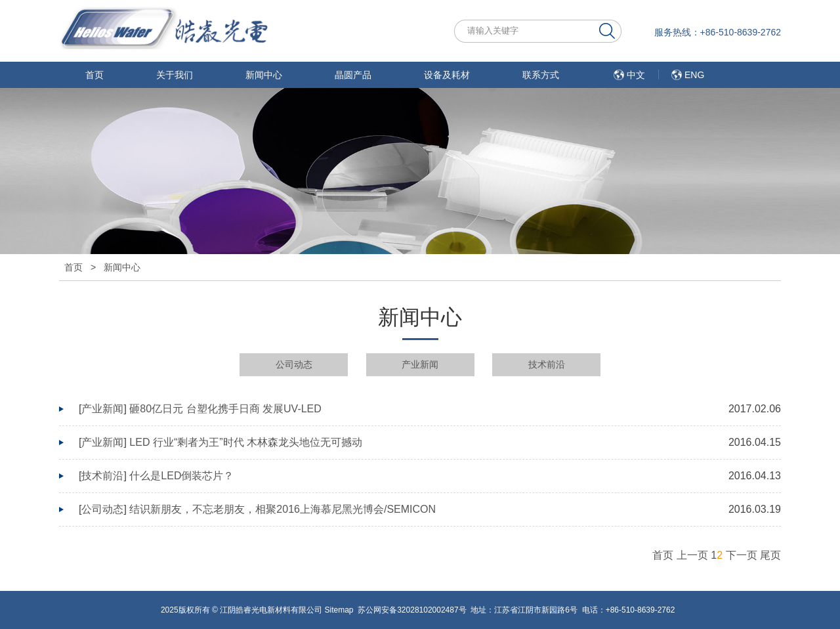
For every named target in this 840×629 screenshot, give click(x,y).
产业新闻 (420, 364)
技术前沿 (547, 364)
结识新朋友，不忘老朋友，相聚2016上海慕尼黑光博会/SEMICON (283, 509)
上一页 (692, 555)
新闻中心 (264, 75)
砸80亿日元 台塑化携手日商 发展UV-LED (225, 409)
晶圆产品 (353, 75)
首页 (94, 75)
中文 (636, 75)
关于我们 (175, 75)
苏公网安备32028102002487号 (412, 610)
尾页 (770, 555)
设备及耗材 (447, 75)
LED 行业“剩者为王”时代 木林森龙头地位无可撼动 (246, 442)
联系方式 (541, 75)
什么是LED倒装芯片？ (181, 476)
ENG (694, 75)
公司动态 (294, 364)
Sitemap (339, 610)
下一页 (742, 555)
